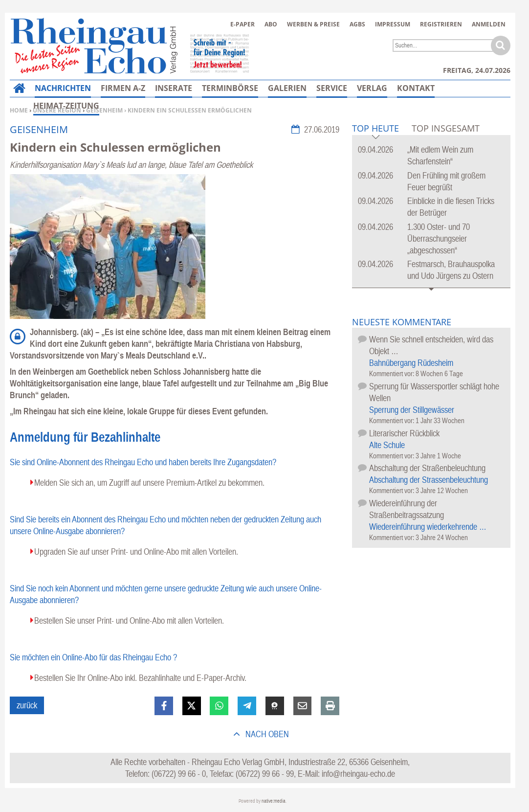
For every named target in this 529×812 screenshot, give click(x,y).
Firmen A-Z (123, 88)
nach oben (266, 734)
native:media (274, 801)
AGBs (357, 24)
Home (19, 110)
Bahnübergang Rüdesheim (411, 363)
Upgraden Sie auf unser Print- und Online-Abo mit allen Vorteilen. (136, 552)
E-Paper (242, 24)
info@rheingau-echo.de (358, 774)
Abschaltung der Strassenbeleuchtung (429, 480)
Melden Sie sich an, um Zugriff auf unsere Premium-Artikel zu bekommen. (149, 483)
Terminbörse (230, 88)
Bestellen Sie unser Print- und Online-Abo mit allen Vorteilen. (129, 620)
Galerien (287, 88)
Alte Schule (387, 445)
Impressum (393, 24)
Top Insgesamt (446, 128)
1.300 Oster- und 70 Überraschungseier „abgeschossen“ (439, 238)
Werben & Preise (313, 24)
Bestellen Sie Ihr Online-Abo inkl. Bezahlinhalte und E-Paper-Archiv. (140, 678)
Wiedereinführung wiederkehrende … (428, 527)
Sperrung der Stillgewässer (412, 410)
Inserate (174, 88)
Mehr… (412, 88)
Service (332, 88)
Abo (271, 24)
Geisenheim (104, 110)
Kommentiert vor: (392, 373)
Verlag (372, 88)
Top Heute (375, 129)
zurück (27, 705)
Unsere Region (57, 110)
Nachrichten (63, 88)
